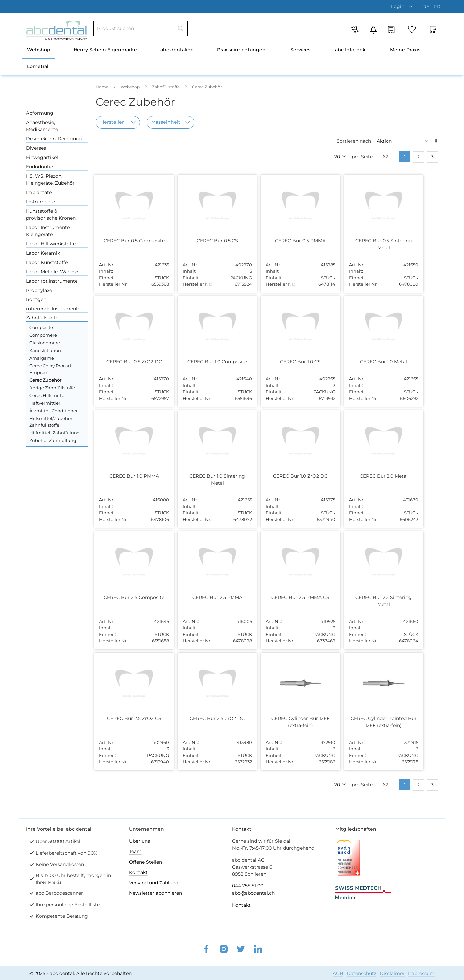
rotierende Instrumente (53, 309)
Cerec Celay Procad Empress (50, 369)
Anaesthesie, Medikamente (42, 126)
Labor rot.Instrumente (52, 281)
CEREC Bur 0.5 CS (214, 241)
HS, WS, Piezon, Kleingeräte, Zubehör (50, 180)
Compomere (43, 335)
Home (103, 87)
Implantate (39, 192)
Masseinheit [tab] (166, 122)
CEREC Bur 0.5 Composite (133, 241)
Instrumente (40, 202)
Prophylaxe (39, 290)
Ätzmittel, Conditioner (53, 411)
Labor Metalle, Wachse (52, 272)
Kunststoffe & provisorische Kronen (51, 214)
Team (135, 851)
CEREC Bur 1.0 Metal (376, 362)
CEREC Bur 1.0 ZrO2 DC (295, 476)
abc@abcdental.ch (253, 893)
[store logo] (57, 30)
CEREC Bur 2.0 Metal (376, 476)
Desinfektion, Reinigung (54, 139)
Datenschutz (361, 973)
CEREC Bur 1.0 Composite (214, 362)
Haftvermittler (45, 403)
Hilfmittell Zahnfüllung (55, 433)
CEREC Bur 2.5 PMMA (214, 597)
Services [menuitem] (300, 50)
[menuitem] (39, 50)
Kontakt (138, 872)
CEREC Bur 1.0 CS (295, 362)
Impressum (421, 973)
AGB (338, 973)
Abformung (40, 113)
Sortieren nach (354, 141)
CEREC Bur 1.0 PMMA (133, 476)
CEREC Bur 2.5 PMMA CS (295, 597)
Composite (41, 327)
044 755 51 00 (248, 885)
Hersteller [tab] (112, 122)
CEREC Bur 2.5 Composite (133, 597)
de (427, 7)
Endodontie (39, 167)
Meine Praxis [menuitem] (405, 50)
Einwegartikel (42, 157)
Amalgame (42, 358)
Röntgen (36, 299)
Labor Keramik (43, 253)
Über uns (140, 841)
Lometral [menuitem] (38, 66)
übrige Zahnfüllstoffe (52, 388)
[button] (403, 6)
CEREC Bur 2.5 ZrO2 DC (214, 718)
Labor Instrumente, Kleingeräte (48, 231)
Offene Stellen (146, 862)
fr (437, 7)
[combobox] (141, 28)
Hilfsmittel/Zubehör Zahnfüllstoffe (51, 422)
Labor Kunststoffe (47, 262)
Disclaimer (392, 973)
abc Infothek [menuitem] (350, 50)
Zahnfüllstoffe (166, 87)
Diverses (36, 148)
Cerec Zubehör (45, 380)
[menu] (232, 59)
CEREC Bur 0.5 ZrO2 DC (133, 362)
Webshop (131, 87)
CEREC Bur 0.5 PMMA (295, 241)
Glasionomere (45, 343)
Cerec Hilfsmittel (47, 395)
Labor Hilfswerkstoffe (51, 244)
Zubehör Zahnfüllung (53, 440)
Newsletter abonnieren (155, 893)
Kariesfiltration (45, 350)
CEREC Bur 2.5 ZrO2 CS (133, 718)
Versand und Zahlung (154, 882)
